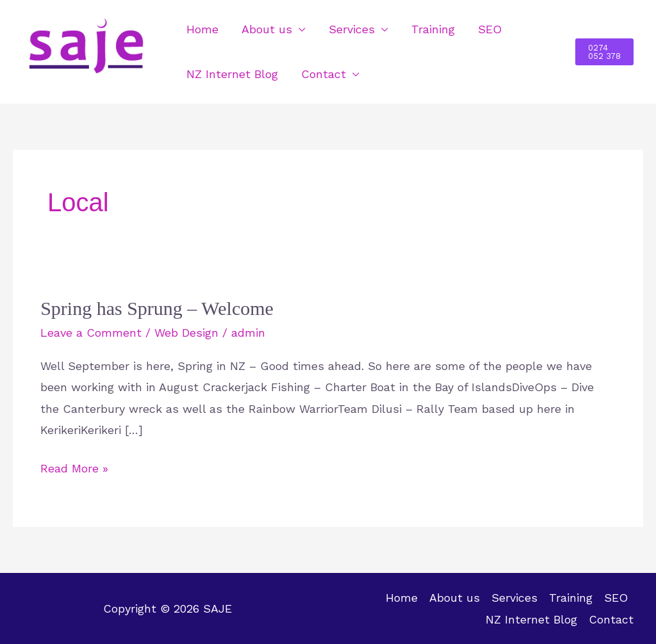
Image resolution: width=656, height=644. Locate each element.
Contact (324, 74)
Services (352, 29)
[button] (604, 52)
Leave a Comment (91, 333)
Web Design (186, 333)
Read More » (74, 466)
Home (202, 29)
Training (433, 29)
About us (267, 29)
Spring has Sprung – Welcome (157, 308)
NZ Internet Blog (232, 74)
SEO (490, 29)
